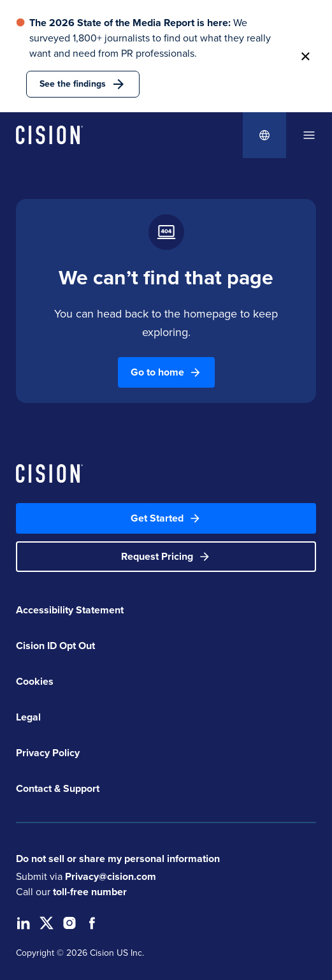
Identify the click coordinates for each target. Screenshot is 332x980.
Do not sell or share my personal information (118, 859)
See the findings (83, 84)
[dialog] (309, 135)
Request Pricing (166, 556)
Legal (28, 717)
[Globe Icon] (264, 135)
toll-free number (90, 892)
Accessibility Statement (70, 610)
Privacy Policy (48, 753)
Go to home (166, 372)
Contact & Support (58, 788)
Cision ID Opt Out (55, 646)
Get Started (166, 518)
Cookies (35, 681)
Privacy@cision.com (111, 876)
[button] (305, 56)
